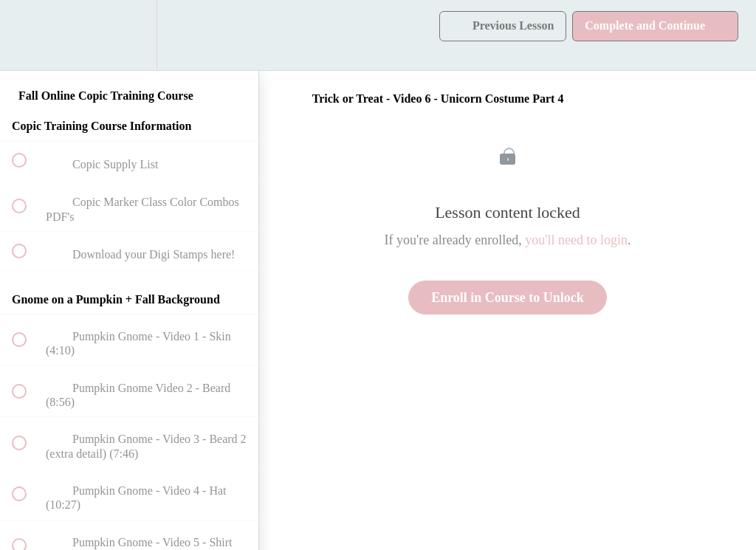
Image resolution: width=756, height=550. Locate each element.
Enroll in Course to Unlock (508, 298)
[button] (27, 35)
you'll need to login (576, 240)
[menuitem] (129, 35)
